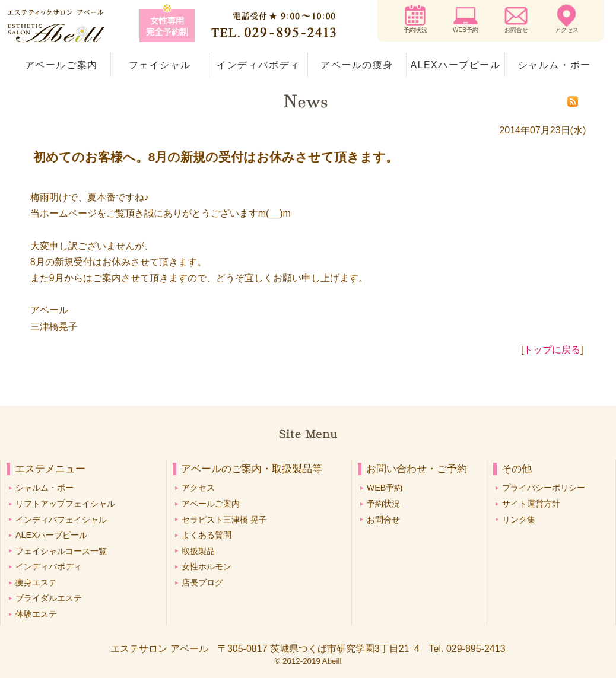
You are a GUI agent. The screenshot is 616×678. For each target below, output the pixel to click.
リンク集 (519, 520)
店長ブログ (202, 582)
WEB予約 (466, 30)
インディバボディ (258, 65)
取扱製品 (198, 551)
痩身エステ (36, 582)
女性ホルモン (207, 566)
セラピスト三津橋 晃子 (224, 520)
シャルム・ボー (555, 65)
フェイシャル (160, 65)
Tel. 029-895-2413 (467, 649)
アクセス (567, 30)
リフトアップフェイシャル (65, 504)
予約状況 (415, 30)
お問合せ (516, 30)
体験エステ (36, 614)
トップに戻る (552, 350)
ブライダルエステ (49, 598)
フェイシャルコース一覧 (61, 551)
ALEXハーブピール (456, 65)
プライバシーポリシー (544, 488)
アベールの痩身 (357, 65)
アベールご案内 (61, 65)
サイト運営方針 (531, 504)
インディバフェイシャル (61, 520)
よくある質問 (207, 535)
